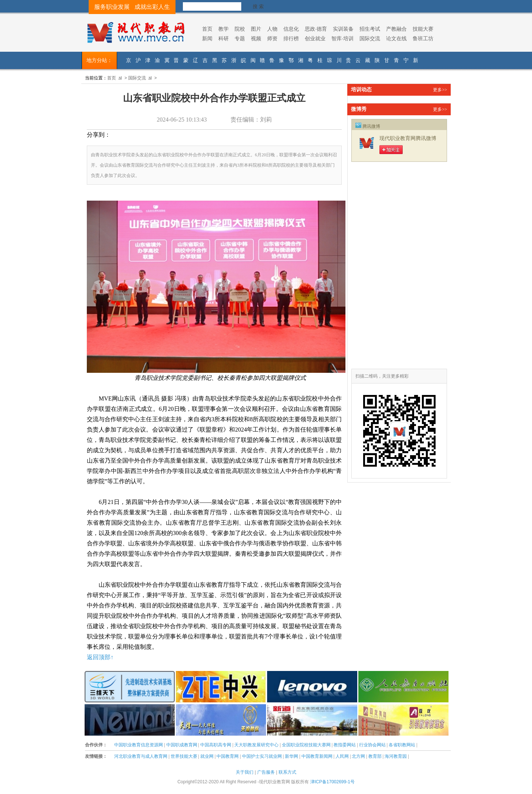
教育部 (375, 756)
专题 (240, 38)
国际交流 (370, 38)
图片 (256, 29)
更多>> (440, 90)
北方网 (358, 756)
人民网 (342, 756)
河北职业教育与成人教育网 (141, 756)
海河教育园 (396, 756)
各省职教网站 (402, 745)
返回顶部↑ (100, 657)
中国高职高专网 (216, 745)
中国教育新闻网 (317, 756)
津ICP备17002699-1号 (332, 782)
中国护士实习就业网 (262, 756)
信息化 (291, 29)
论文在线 (396, 38)
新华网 (291, 756)
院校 (240, 29)
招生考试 (370, 29)
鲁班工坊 (423, 38)
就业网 (207, 756)
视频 (256, 38)
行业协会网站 (372, 745)
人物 (272, 29)
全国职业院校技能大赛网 (306, 745)
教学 (224, 29)
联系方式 (287, 772)
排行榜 (291, 38)
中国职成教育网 (182, 745)
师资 (272, 38)
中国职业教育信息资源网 (139, 745)
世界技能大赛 (184, 756)
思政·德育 (316, 29)
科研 (224, 38)
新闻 (207, 38)
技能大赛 (423, 29)
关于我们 (245, 772)
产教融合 (396, 29)
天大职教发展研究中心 (256, 745)
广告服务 (266, 772)
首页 (207, 29)
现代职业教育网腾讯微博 (408, 138)
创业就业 (315, 38)
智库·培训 (342, 38)
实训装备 (343, 29)
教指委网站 (345, 745)
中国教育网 (228, 756)
